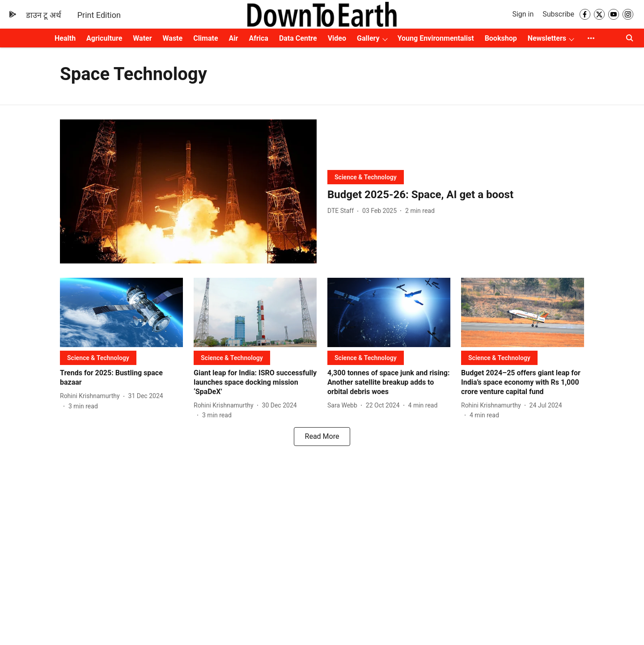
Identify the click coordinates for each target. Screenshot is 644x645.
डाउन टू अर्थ (44, 15)
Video (337, 38)
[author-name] (342, 211)
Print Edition (99, 15)
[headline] (456, 195)
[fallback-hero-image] (188, 192)
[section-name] (366, 177)
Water (142, 38)
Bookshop (501, 38)
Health (65, 38)
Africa (258, 38)
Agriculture (104, 38)
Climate (205, 38)
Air (234, 38)
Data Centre (298, 38)
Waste (173, 38)
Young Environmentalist (436, 38)
